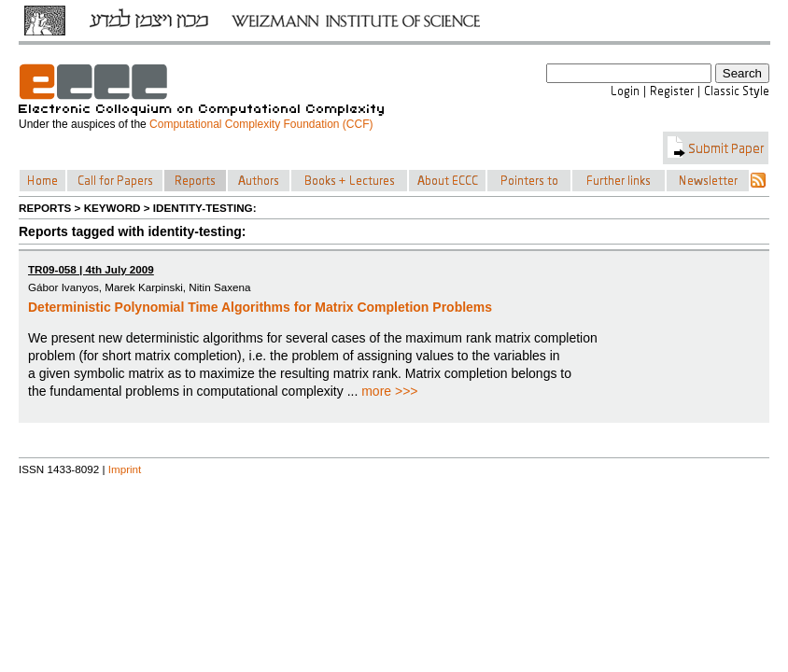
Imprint (125, 469)
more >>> (389, 391)
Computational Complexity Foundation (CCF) (261, 124)
